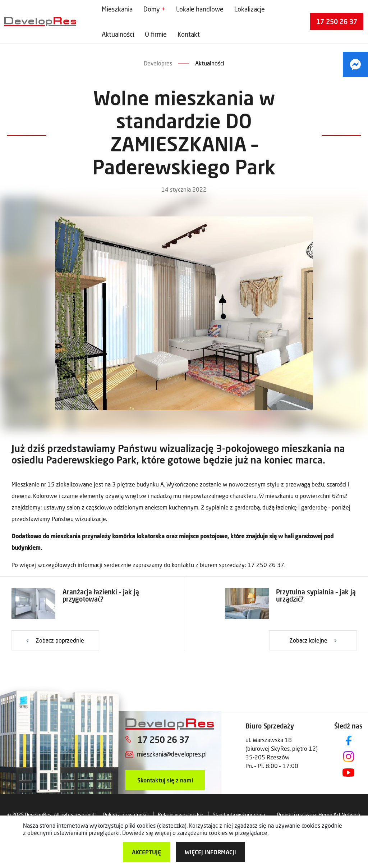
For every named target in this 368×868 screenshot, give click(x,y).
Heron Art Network (340, 815)
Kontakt (189, 34)
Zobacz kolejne (308, 640)
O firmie (156, 34)
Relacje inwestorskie (181, 815)
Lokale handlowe (200, 9)
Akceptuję (146, 852)
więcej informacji (210, 852)
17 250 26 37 (337, 22)
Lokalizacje (250, 9)
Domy (152, 9)
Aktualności (118, 34)
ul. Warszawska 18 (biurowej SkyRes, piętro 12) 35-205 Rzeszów (282, 748)
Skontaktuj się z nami (165, 780)
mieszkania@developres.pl (172, 754)
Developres (158, 63)
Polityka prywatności (126, 815)
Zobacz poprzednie (60, 640)
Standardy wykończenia (239, 815)
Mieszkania (117, 9)
